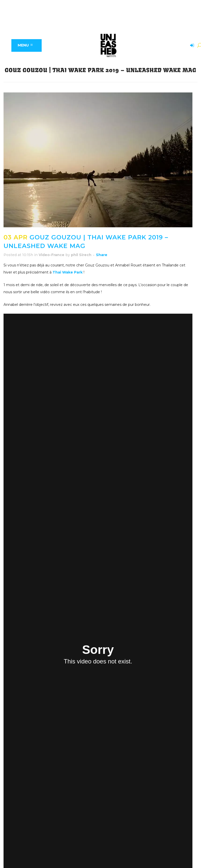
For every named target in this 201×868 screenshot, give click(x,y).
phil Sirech (81, 255)
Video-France (52, 255)
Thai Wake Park (68, 272)
